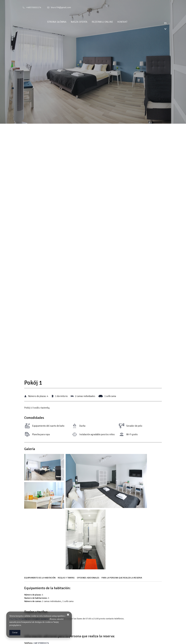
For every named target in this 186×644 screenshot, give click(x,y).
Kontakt (128, 22)
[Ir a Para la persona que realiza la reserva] (122, 579)
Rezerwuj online (108, 22)
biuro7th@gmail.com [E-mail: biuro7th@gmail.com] (61, 7)
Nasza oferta (85, 22)
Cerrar (15, 633)
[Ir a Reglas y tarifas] (67, 579)
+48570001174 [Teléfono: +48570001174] (34, 7)
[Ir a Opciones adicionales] (88, 579)
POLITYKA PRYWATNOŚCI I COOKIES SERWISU (29, 619)
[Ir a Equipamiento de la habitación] (40, 579)
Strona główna (63, 22)
